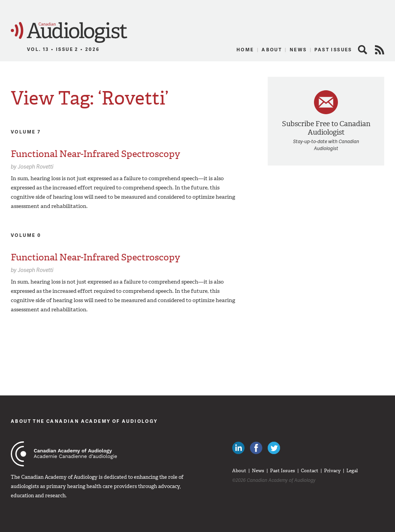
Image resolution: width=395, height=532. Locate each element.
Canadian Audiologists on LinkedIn (238, 448)
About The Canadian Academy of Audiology (84, 421)
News (298, 50)
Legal (352, 471)
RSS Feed (380, 50)
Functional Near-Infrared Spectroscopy (95, 154)
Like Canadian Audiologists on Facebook (256, 448)
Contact (310, 471)
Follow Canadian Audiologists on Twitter (274, 448)
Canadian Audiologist (69, 33)
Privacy (332, 471)
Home (245, 50)
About (272, 50)
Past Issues (333, 50)
